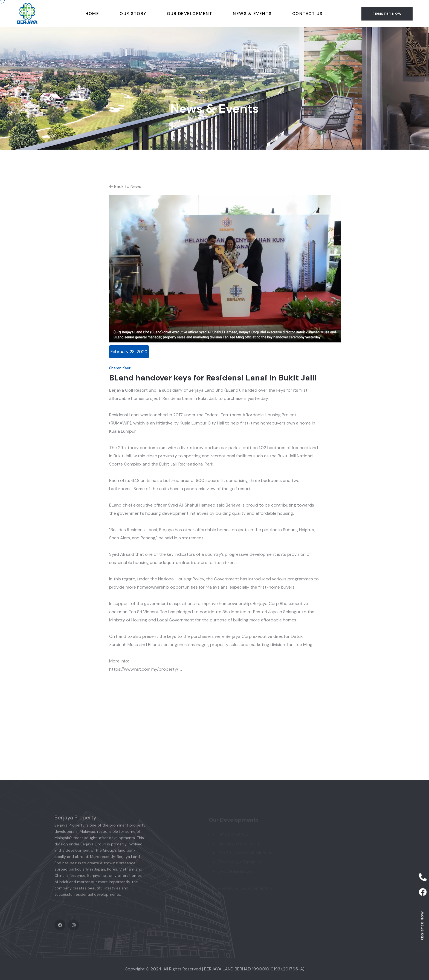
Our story (133, 14)
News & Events (252, 14)
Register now (422, 926)
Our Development (190, 14)
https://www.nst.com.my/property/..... (146, 669)
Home (92, 14)
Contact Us (307, 14)
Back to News (125, 186)
